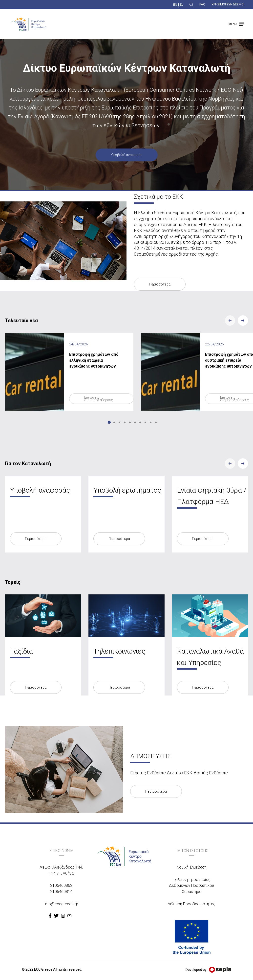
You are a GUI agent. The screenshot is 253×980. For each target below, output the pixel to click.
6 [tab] (135, 422)
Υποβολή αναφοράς (127, 155)
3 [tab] (119, 422)
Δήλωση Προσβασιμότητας (191, 904)
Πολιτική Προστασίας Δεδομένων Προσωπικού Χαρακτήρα (191, 886)
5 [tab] (130, 422)
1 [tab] (109, 422)
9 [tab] (151, 422)
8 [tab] (145, 422)
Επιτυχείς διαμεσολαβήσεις (99, 399)
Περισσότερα (160, 284)
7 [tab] (140, 422)
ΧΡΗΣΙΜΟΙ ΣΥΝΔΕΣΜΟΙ (228, 4)
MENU (233, 24)
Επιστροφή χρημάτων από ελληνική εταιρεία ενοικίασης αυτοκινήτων (94, 360)
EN (175, 5)
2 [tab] (114, 422)
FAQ (202, 4)
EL (182, 5)
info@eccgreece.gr (61, 904)
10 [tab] (156, 422)
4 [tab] (125, 422)
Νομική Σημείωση (191, 867)
